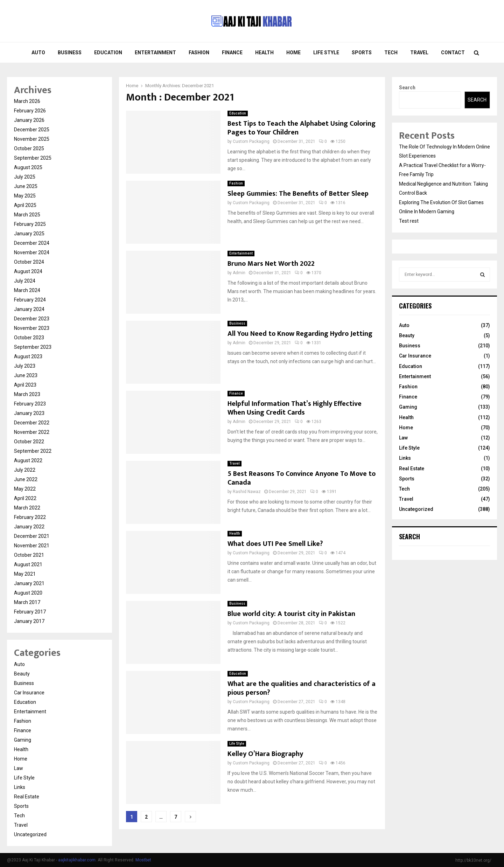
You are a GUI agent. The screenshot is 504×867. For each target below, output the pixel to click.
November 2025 (32, 139)
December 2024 (32, 243)
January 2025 (29, 234)
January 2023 (29, 413)
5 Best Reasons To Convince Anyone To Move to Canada (302, 478)
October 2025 (29, 148)
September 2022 (33, 451)
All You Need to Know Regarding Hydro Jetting (300, 334)
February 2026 (30, 111)
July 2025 (25, 177)
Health (264, 53)
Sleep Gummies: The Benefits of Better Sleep (298, 194)
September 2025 (33, 158)
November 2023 (32, 328)
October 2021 (29, 555)
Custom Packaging (251, 141)
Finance (232, 53)
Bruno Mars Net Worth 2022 (271, 264)
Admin (239, 273)
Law (19, 768)
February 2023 (30, 404)
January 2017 (29, 621)
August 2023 (28, 356)
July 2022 (25, 470)
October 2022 (29, 442)
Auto (38, 53)
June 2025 (26, 186)
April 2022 (25, 498)
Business (70, 53)
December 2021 (32, 536)
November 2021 (32, 546)
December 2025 (32, 130)
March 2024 (27, 290)
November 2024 (32, 252)
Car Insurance (29, 693)
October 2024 (29, 262)
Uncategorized (30, 834)
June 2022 (26, 479)
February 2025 (30, 224)
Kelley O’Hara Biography (265, 754)
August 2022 (28, 460)
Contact (453, 53)
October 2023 (29, 338)
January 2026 (29, 120)
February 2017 (30, 612)
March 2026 (27, 101)
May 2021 (25, 574)
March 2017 (27, 602)
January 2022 (29, 527)
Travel (419, 53)
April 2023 (25, 385)
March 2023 (27, 394)
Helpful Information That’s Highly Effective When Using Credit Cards (295, 408)
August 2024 (28, 271)
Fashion (199, 53)
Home (293, 53)
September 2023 (33, 347)
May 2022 (25, 489)
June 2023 (26, 375)
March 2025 (27, 215)
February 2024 (30, 300)
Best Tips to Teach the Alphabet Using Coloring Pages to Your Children (302, 128)
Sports (362, 53)
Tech (391, 53)
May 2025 (25, 196)
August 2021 (28, 564)
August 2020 (28, 593)
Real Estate (27, 797)
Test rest (409, 221)
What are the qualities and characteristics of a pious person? (302, 688)
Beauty (22, 674)
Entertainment (155, 53)
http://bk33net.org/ (473, 860)
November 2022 (32, 432)
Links (20, 787)
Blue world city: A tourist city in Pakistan (291, 614)
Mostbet (143, 860)
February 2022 (30, 517)
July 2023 (25, 366)
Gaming (23, 740)
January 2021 (29, 583)
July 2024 (25, 281)
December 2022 (32, 423)
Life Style (326, 53)
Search (407, 88)
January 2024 (29, 309)
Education (108, 53)
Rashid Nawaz (247, 492)
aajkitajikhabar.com (77, 860)
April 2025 (25, 205)
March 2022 (27, 508)
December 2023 (32, 319)
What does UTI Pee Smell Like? (275, 544)
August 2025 (28, 167)
